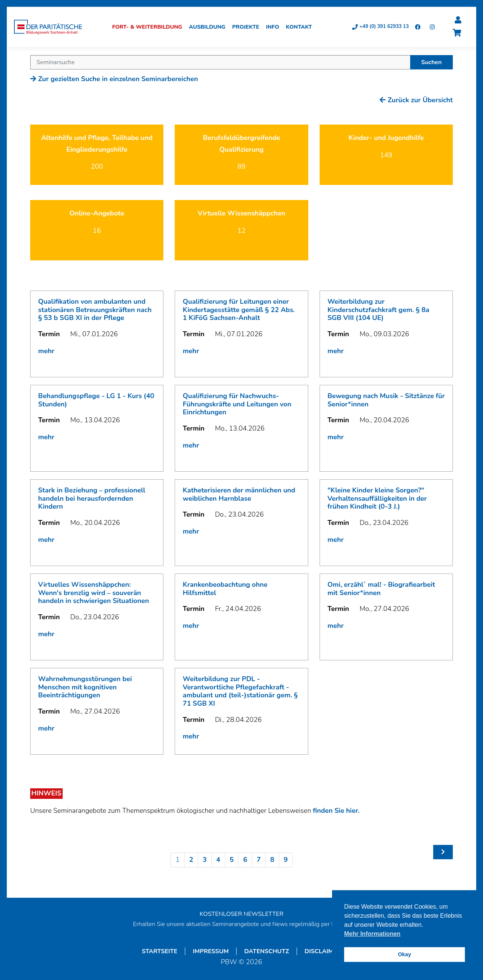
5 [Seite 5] (232, 861)
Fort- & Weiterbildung (150, 28)
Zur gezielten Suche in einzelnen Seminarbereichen (114, 80)
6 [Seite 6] (245, 861)
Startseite (160, 952)
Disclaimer (323, 952)
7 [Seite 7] (259, 861)
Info (275, 28)
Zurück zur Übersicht (416, 101)
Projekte (248, 28)
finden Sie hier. (336, 812)
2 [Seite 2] (191, 861)
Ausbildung (210, 28)
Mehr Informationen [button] (372, 934)
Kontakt (301, 28)
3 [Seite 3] (205, 861)
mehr (46, 352)
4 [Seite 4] (218, 861)
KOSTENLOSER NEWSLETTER (241, 915)
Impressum (211, 952)
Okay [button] (404, 954)
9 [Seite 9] (286, 861)
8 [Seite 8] (272, 861)
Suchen (431, 63)
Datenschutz (267, 952)
